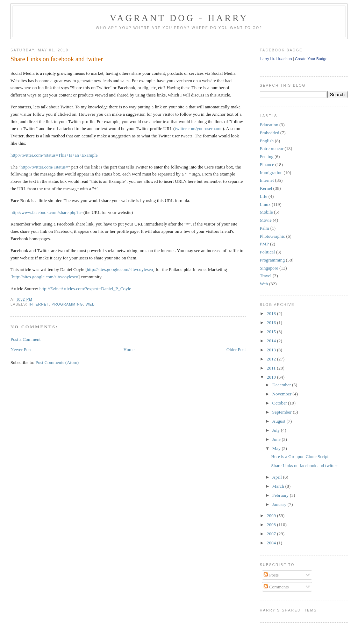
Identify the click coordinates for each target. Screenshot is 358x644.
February (281, 495)
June (277, 439)
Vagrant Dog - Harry (179, 18)
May (277, 448)
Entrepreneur (272, 148)
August (280, 421)
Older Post (236, 349)
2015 (272, 332)
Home (129, 349)
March (279, 486)
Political (267, 252)
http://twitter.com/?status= (44, 167)
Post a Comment (26, 339)
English (267, 141)
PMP (264, 244)
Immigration (271, 173)
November (282, 394)
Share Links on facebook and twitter (57, 59)
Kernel (266, 188)
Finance (267, 164)
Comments (276, 587)
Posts (271, 575)
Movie (266, 220)
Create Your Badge (311, 59)
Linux (265, 204)
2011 (272, 368)
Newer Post (21, 349)
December (282, 385)
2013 (272, 350)
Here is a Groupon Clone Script (300, 456)
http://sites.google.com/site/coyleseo (120, 269)
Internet (39, 304)
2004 (272, 543)
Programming (67, 304)
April (278, 477)
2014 (272, 341)
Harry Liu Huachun (276, 59)
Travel (266, 276)
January (280, 504)
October (280, 403)
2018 (272, 313)
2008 (272, 525)
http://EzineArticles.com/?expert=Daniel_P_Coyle (85, 289)
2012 (272, 359)
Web (90, 304)
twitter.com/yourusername (199, 128)
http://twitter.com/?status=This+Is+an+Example (54, 155)
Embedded (270, 133)
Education (269, 125)
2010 (272, 377)
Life (264, 196)
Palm (264, 228)
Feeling (267, 156)
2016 (272, 323)
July (277, 430)
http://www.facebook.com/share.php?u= (47, 212)
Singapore (269, 268)
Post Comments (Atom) (57, 362)
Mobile (266, 212)
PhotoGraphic (272, 236)
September (283, 412)
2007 (272, 534)
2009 (272, 516)
